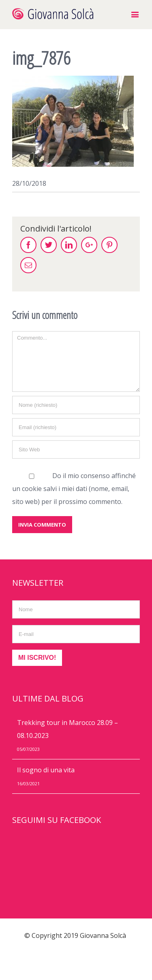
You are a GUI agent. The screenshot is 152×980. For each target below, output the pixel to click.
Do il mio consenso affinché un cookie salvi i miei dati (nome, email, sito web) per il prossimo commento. (74, 489)
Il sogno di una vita (46, 770)
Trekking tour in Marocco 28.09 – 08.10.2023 (67, 729)
